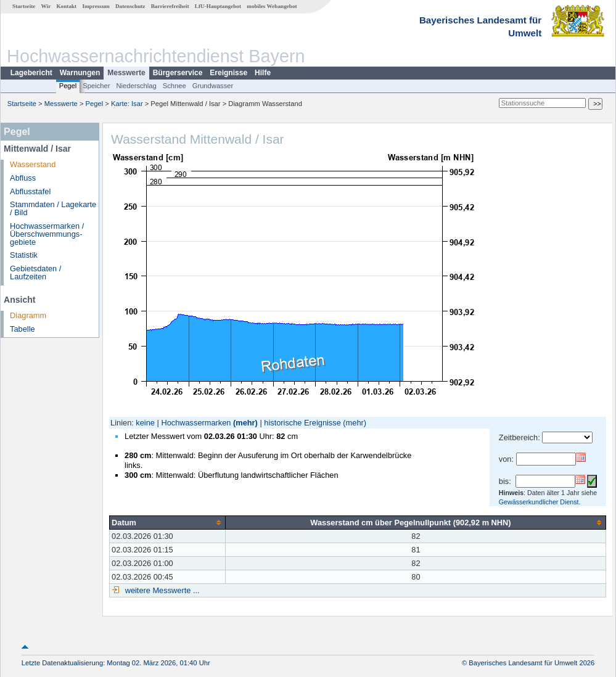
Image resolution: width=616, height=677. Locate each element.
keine (145, 423)
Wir (46, 6)
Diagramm (28, 315)
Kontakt (66, 6)
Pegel (68, 86)
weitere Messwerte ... (161, 590)
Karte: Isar (127, 104)
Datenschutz (130, 6)
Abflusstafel (30, 191)
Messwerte (126, 73)
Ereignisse (228, 73)
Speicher (96, 86)
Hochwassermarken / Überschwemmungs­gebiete (47, 234)
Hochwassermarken (196, 423)
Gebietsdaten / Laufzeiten (35, 273)
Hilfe (263, 73)
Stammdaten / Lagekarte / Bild (53, 208)
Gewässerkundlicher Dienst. (540, 502)
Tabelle (23, 329)
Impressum (96, 6)
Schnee (175, 86)
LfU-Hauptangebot (218, 6)
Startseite (24, 6)
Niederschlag (136, 86)
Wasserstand (33, 164)
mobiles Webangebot (272, 6)
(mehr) (245, 423)
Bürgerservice (178, 73)
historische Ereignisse (302, 423)
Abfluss (23, 178)
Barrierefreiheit (170, 6)
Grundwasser (213, 86)
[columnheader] (168, 522)
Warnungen (80, 73)
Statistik (24, 255)
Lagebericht (31, 73)
